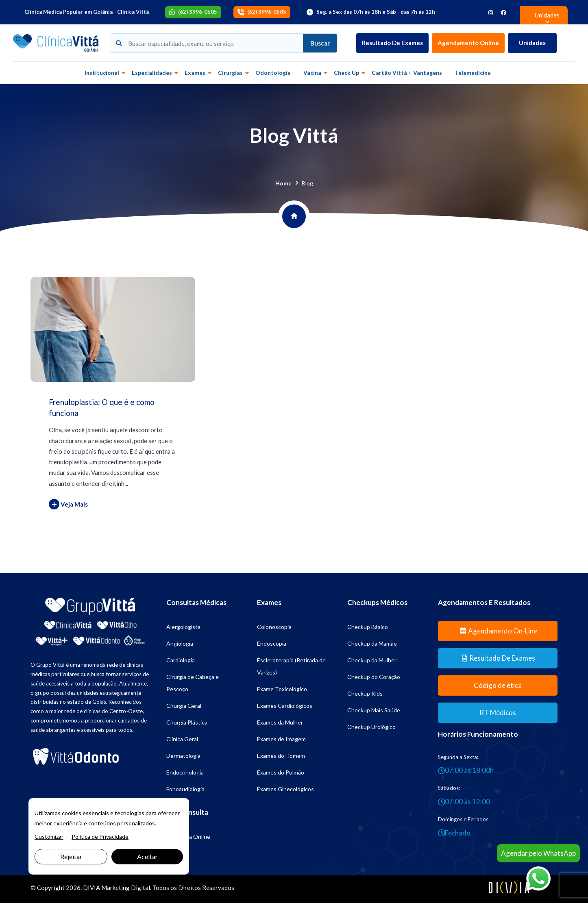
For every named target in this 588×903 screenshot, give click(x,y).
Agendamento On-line (499, 631)
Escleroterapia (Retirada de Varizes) (291, 666)
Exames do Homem (281, 756)
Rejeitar (71, 856)
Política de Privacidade (100, 837)
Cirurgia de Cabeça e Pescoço (193, 683)
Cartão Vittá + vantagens (407, 73)
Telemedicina (473, 73)
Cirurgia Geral (184, 706)
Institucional (102, 73)
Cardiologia (181, 660)
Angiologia (180, 643)
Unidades (532, 43)
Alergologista (183, 627)
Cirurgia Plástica (187, 722)
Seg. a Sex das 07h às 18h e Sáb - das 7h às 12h (376, 12)
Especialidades (152, 73)
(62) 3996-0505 (198, 12)
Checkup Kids (365, 693)
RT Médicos (498, 713)
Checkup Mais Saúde (374, 710)
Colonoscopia (274, 627)
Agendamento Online (468, 43)
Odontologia (273, 73)
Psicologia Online (188, 837)
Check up (346, 73)
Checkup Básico (368, 627)
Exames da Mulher (280, 722)
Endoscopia (272, 643)
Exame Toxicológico (282, 689)
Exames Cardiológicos (285, 706)
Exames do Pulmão (281, 772)
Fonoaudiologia (185, 789)
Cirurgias (230, 73)
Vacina (312, 73)
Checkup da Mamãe (372, 643)
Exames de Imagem (281, 739)
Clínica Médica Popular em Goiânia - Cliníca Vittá (87, 12)
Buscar (320, 43)
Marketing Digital (126, 888)
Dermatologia (183, 756)
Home (283, 183)
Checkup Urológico (371, 727)
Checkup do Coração (374, 677)
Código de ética (498, 685)
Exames (195, 73)
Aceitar (147, 856)
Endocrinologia (185, 772)
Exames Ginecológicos (285, 789)
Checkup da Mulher (372, 660)
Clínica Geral (182, 739)
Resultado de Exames (392, 43)
